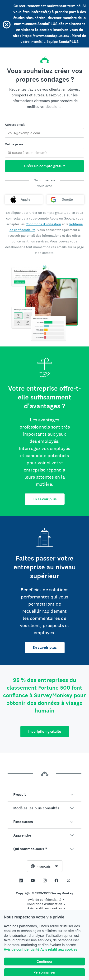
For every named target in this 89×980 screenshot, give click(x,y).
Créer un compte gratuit (44, 166)
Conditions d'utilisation (43, 224)
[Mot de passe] (44, 153)
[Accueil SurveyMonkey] (45, 58)
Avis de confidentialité (22, 949)
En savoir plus (45, 499)
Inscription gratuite (45, 731)
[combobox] (45, 866)
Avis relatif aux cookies (59, 949)
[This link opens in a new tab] (21, 880)
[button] (44, 795)
